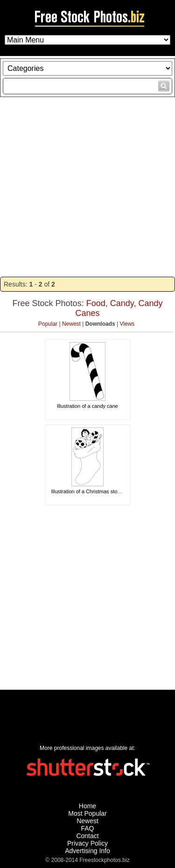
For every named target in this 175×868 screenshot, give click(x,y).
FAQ (87, 828)
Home (87, 806)
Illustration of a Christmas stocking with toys (101, 491)
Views (127, 324)
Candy (122, 303)
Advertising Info (87, 851)
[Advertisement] (87, 187)
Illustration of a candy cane (87, 406)
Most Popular (87, 813)
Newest (71, 324)
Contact (87, 836)
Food (96, 303)
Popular (48, 324)
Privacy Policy (87, 843)
